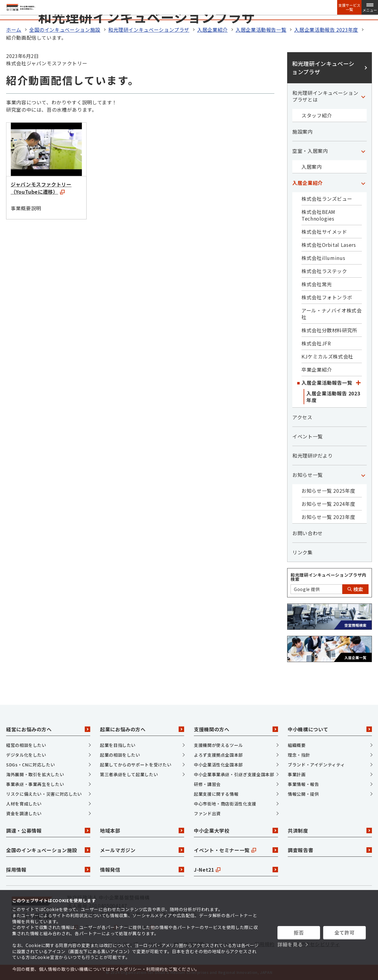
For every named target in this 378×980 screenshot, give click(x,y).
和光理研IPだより (313, 456)
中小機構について (330, 729)
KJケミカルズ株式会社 (327, 356)
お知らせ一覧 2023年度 (328, 517)
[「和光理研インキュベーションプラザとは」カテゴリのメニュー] (363, 96)
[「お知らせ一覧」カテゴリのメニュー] (363, 475)
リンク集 (303, 552)
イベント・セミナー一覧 (236, 850)
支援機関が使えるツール (218, 745)
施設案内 (303, 132)
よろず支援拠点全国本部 (218, 755)
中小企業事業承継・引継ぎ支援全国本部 (234, 774)
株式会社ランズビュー (327, 199)
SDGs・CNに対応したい (30, 765)
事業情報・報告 (303, 784)
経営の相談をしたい (26, 745)
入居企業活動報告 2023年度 (326, 30)
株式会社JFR (316, 343)
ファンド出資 (207, 813)
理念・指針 (299, 755)
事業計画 (297, 774)
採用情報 (48, 870)
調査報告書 (330, 850)
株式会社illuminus (323, 258)
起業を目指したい (118, 745)
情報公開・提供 (303, 794)
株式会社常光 (317, 284)
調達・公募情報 (48, 830)
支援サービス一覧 (349, 7)
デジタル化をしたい (26, 755)
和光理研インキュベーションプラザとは (325, 96)
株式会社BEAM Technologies (318, 215)
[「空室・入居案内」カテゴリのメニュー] (363, 151)
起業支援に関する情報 (216, 794)
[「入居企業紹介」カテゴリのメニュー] (363, 183)
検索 (355, 589)
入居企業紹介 (212, 30)
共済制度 (330, 830)
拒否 (299, 932)
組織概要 (297, 745)
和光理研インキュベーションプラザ (149, 30)
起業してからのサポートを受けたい (136, 765)
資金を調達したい (24, 813)
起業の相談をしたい (120, 755)
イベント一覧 (308, 436)
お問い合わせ (308, 533)
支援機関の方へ (236, 729)
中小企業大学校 (236, 830)
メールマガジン (142, 850)
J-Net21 (236, 870)
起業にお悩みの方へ (142, 729)
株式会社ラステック (324, 271)
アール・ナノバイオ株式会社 (332, 314)
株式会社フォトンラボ (327, 297)
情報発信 (142, 870)
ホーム (14, 30)
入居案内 (312, 167)
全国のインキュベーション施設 (65, 30)
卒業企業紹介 (317, 369)
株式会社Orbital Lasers (329, 245)
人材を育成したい (24, 804)
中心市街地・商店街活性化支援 (225, 804)
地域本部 (142, 830)
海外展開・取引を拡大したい (35, 774)
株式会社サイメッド (324, 232)
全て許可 (345, 932)
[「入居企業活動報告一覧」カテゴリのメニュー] (358, 383)
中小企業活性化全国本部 (218, 765)
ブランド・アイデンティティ (316, 765)
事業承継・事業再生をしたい (35, 784)
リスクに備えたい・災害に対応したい (44, 794)
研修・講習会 (207, 784)
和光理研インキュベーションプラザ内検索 (328, 577)
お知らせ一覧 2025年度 (328, 491)
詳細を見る (290, 944)
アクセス (302, 417)
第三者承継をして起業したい (129, 774)
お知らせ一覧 (308, 475)
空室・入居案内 (310, 151)
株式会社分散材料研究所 (329, 330)
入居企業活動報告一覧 (261, 30)
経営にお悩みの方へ (48, 729)
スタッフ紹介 (317, 115)
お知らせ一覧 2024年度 (328, 504)
